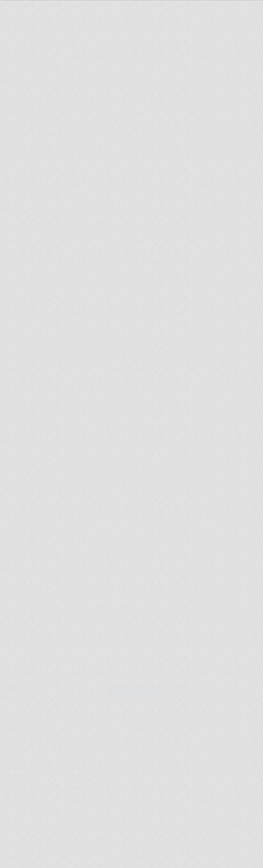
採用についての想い (22, 780)
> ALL (185, 595)
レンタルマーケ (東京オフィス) (163, 727)
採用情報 (233, 273)
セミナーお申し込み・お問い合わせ (200, 229)
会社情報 (14, 774)
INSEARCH (23, 719)
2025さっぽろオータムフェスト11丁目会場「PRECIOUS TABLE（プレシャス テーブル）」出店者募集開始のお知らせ (162, 610)
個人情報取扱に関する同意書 (28, 786)
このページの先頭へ (229, 751)
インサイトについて (167, 271)
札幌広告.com (25, 727)
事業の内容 (77, 786)
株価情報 (140, 780)
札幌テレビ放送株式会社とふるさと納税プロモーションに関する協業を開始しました (161, 640)
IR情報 (75, 773)
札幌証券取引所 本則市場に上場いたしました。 (162, 625)
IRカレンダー (139, 786)
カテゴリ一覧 (203, 774)
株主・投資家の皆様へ (85, 780)
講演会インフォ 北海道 (156, 719)
